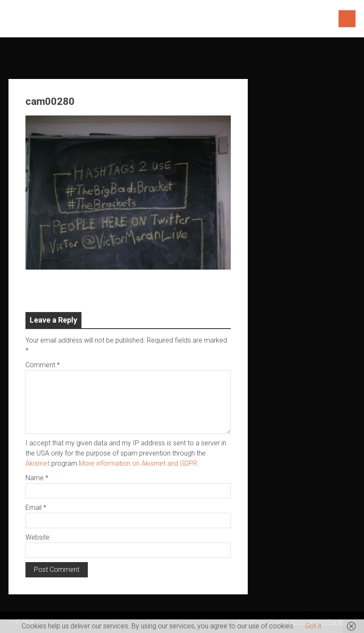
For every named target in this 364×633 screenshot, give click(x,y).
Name (37, 478)
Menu (347, 19)
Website (38, 537)
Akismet (38, 463)
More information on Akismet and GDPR (138, 463)
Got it (313, 626)
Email (36, 508)
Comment (43, 365)
